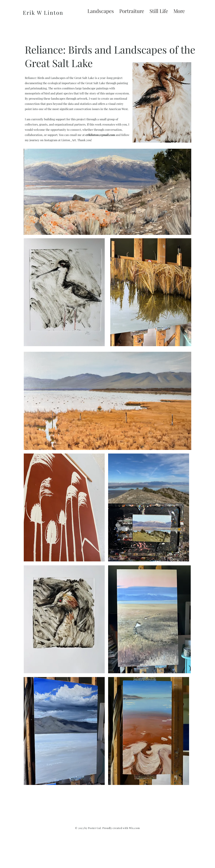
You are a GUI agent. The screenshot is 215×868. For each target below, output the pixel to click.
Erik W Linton (43, 13)
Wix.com (134, 828)
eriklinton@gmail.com (100, 135)
